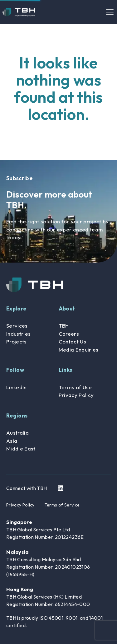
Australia (17, 433)
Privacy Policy (76, 395)
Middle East (21, 448)
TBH (64, 326)
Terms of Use (75, 387)
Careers (69, 334)
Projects (17, 341)
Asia (12, 441)
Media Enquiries (79, 350)
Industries (18, 334)
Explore (16, 308)
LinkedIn (17, 387)
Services (17, 326)
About (67, 308)
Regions (17, 415)
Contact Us (72, 341)
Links (66, 370)
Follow (15, 370)
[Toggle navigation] (110, 12)
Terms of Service (62, 505)
